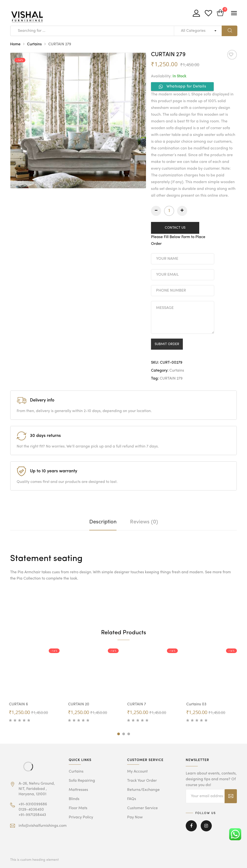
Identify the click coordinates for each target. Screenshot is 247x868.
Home (15, 44)
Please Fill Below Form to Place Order (178, 240)
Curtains (34, 44)
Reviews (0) (144, 522)
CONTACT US (175, 228)
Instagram (206, 826)
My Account (137, 772)
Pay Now (135, 817)
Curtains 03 (196, 704)
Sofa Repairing (82, 781)
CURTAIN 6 (18, 704)
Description (103, 522)
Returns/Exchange (143, 790)
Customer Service (142, 808)
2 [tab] (124, 734)
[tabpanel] (35, 686)
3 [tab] (129, 734)
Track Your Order (142, 781)
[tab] (103, 522)
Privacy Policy (81, 817)
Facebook (191, 826)
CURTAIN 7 (137, 704)
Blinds (74, 799)
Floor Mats (78, 808)
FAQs (132, 799)
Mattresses (78, 790)
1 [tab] (119, 734)
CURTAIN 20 (79, 704)
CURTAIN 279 (171, 379)
